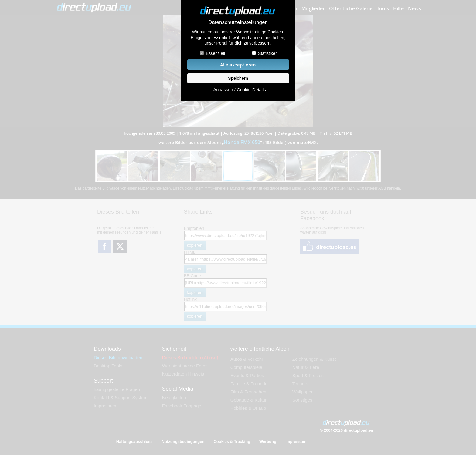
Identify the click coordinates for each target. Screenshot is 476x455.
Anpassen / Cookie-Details (239, 90)
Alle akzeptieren (238, 65)
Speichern (238, 78)
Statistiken (268, 53)
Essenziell (215, 53)
